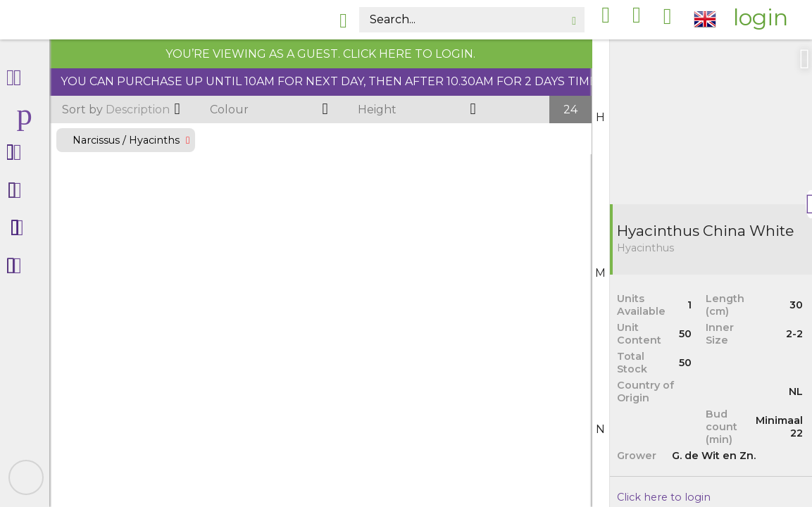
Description (116, 109)
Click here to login (664, 497)
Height (377, 109)
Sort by (82, 109)
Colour (229, 109)
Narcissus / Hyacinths (126, 140)
